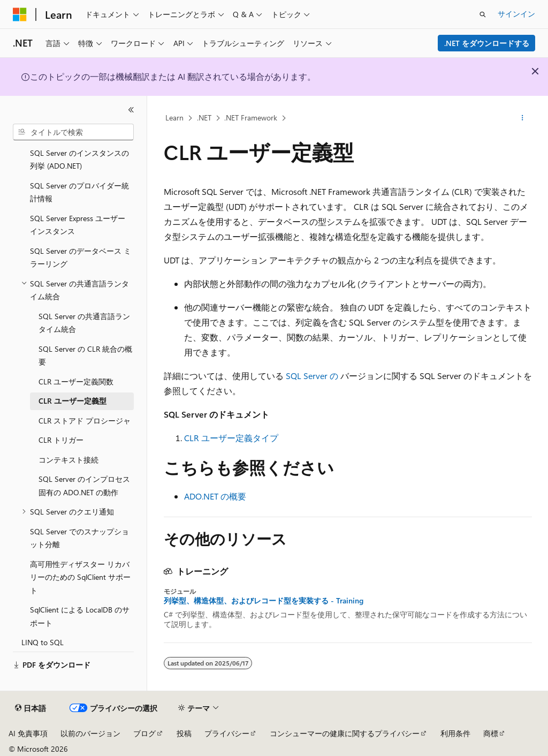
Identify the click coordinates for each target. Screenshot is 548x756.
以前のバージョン (90, 733)
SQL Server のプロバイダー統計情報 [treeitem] (79, 192)
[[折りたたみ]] (131, 110)
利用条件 (455, 733)
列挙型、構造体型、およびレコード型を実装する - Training (264, 601)
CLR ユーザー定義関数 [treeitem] (76, 381)
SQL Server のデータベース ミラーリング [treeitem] (81, 258)
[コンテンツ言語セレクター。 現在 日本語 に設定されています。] (31, 708)
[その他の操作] (522, 118)
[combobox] (73, 132)
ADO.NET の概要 (215, 496)
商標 (491, 733)
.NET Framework (251, 118)
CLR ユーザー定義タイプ (231, 438)
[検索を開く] (483, 14)
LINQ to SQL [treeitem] (43, 642)
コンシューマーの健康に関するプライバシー (345, 733)
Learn (174, 118)
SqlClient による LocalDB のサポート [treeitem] (80, 616)
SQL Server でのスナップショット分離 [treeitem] (79, 538)
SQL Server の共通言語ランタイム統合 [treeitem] (84, 323)
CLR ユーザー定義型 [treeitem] (73, 401)
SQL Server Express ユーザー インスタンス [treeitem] (78, 225)
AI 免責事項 (28, 733)
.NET (204, 118)
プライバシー (227, 733)
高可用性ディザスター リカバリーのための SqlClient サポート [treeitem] (80, 577)
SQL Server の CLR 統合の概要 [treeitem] (85, 356)
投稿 (184, 733)
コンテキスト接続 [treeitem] (68, 460)
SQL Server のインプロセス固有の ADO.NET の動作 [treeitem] (84, 486)
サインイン (516, 14)
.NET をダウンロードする (487, 43)
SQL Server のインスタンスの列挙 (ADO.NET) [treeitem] (79, 160)
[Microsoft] (20, 14)
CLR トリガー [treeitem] (61, 440)
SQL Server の (312, 376)
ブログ (144, 733)
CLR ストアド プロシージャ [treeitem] (85, 421)
